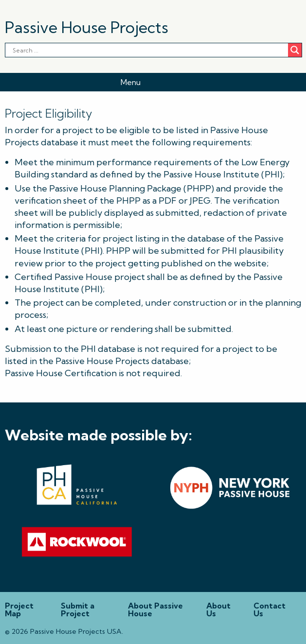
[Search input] (61, 50)
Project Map (19, 609)
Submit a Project (78, 609)
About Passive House (155, 609)
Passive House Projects (87, 27)
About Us (218, 609)
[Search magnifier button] (295, 50)
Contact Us (270, 609)
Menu (131, 82)
